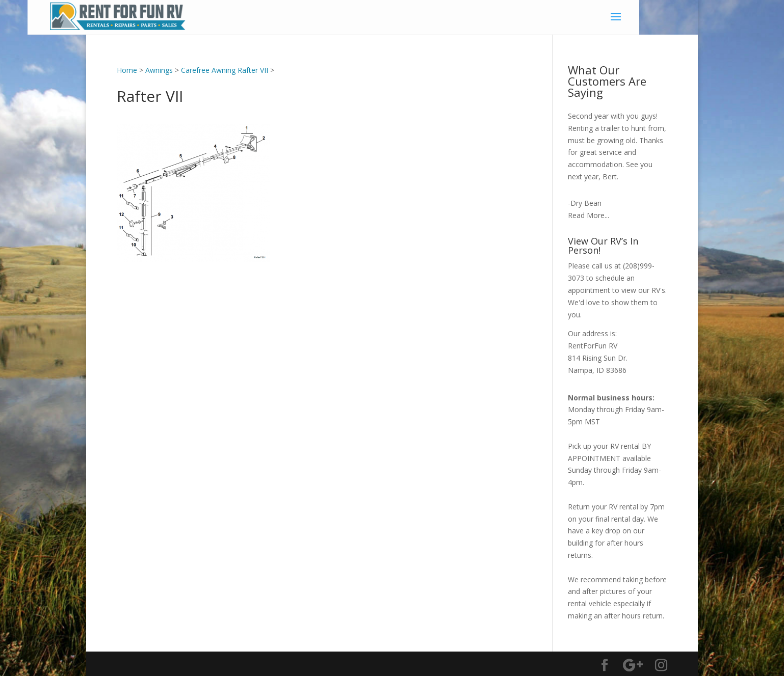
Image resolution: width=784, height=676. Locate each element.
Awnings (159, 70)
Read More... (589, 215)
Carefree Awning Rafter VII (225, 70)
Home (127, 70)
